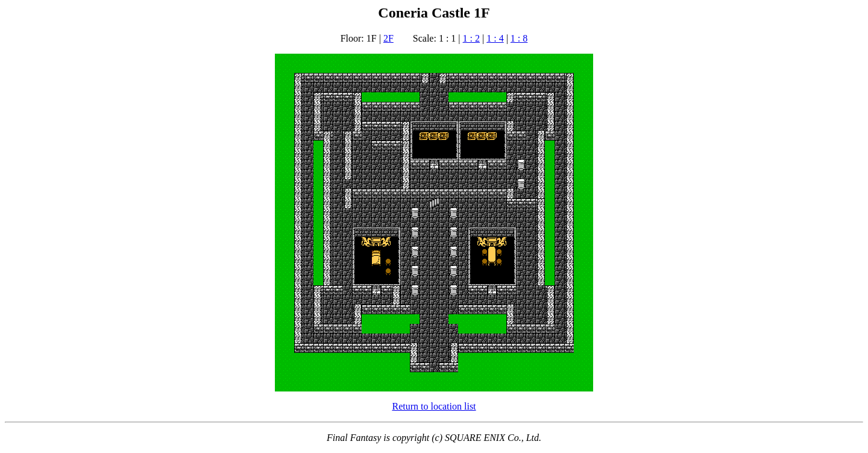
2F (388, 38)
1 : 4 (495, 38)
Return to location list (434, 406)
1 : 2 (471, 38)
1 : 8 (519, 38)
